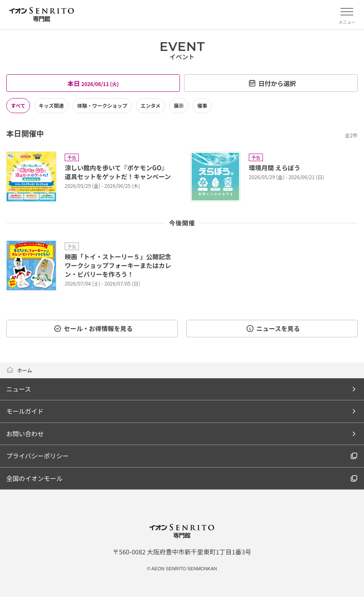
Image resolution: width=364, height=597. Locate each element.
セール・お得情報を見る (93, 328)
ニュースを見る (273, 328)
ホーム (19, 370)
